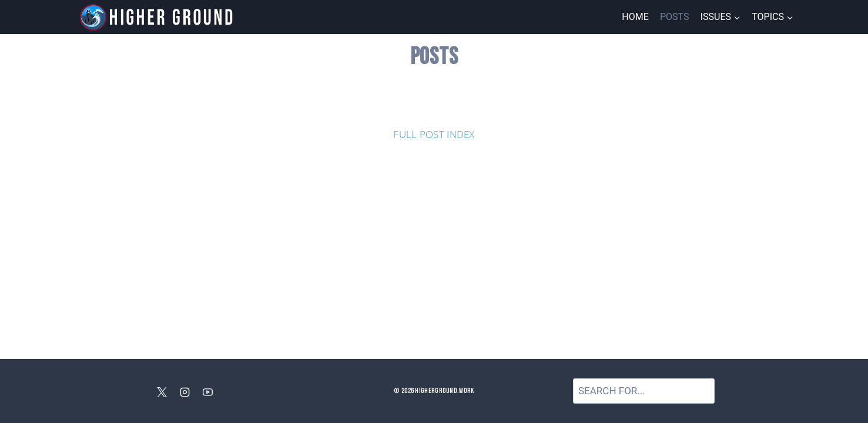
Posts (675, 17)
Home (635, 17)
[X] (162, 392)
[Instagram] (185, 392)
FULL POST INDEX (434, 134)
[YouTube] (208, 392)
